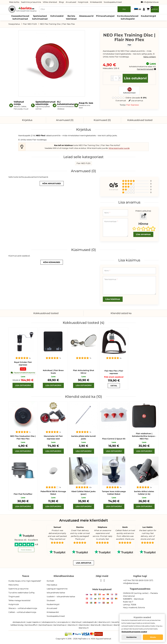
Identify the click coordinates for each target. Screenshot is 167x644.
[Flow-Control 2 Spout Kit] (114, 416)
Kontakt (50, 581)
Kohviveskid (57, 16)
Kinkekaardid (96, 2)
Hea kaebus (52, 585)
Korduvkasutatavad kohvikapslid (128, 17)
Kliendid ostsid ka (121, 313)
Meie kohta (14, 2)
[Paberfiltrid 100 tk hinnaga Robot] (53, 471)
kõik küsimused (52, 262)
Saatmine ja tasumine (31, 2)
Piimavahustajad (105, 16)
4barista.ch (84, 628)
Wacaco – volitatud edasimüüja (23, 608)
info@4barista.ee (150, 2)
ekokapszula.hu (49, 622)
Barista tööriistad (71, 17)
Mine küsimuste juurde (119, 148)
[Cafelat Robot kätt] (83, 471)
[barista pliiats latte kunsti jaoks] (83, 416)
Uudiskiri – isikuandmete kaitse (61, 597)
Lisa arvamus (136, 101)
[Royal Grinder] (23, 342)
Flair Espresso (133, 105)
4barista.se (107, 625)
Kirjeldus (27, 120)
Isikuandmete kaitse (56, 593)
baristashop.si (60, 625)
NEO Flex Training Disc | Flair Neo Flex (57, 24)
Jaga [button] (129, 45)
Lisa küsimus (113, 299)
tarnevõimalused (145, 69)
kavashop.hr (117, 622)
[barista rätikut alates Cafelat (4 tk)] (144, 471)
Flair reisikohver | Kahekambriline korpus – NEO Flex (144, 436)
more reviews (26, 550)
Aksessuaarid (86, 16)
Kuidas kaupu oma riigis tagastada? (25, 581)
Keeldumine (132, 637)
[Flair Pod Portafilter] (23, 471)
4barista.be (84, 625)
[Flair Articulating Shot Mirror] (83, 342)
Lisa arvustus (84, 563)
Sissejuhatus (14, 24)
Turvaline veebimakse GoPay (22, 593)
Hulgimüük (83, 2)
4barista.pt (118, 625)
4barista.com (104, 622)
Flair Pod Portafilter (23, 494)
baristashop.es (46, 625)
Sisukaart (51, 600)
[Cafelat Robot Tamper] (114, 471)
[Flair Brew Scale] (53, 342)
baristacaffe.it (31, 625)
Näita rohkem (150, 57)
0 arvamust (121, 101)
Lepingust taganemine (57, 589)
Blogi (61, 2)
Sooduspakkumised (113, 2)
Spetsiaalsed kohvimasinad (40, 17)
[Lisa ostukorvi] (23, 385)
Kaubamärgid (148, 16)
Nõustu (153, 637)
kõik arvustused (52, 183)
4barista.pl (76, 622)
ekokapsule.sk (19, 622)
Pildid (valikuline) (143, 211)
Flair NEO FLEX (30, 24)
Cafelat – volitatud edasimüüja (22, 612)
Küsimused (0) (102, 120)
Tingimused (14, 597)
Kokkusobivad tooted (140, 120)
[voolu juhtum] (144, 416)
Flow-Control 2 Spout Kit (114, 439)
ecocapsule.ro (64, 622)
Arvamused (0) (65, 120)
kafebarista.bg (17, 625)
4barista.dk (95, 625)
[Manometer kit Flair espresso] (53, 416)
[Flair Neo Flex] (114, 342)
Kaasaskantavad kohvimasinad (20, 17)
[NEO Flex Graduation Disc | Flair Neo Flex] (23, 416)
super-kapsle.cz (34, 622)
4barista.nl (72, 625)
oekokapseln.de (90, 622)
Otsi (124, 9)
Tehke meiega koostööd (19, 600)
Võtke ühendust (50, 2)
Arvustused (71, 2)
